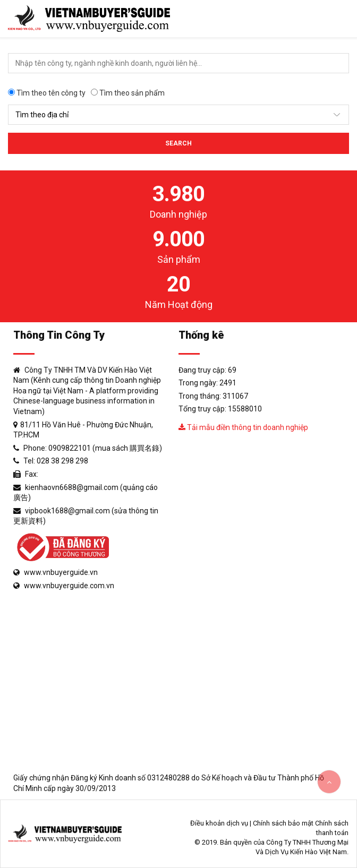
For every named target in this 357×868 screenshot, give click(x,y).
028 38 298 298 (62, 461)
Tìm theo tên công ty (47, 93)
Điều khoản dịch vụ (219, 823)
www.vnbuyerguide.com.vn (69, 586)
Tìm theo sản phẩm (128, 93)
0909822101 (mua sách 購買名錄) (105, 448)
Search (178, 143)
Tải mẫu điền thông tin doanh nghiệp (243, 427)
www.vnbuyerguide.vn (61, 572)
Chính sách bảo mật (283, 823)
